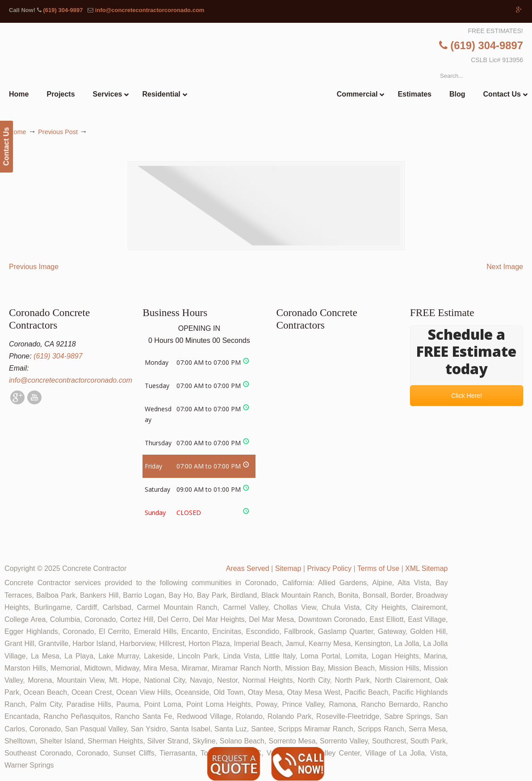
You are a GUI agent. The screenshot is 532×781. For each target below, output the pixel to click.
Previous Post (58, 132)
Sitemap (288, 568)
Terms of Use (378, 568)
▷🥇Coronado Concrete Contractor (285, 75)
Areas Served (248, 568)
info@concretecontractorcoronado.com (150, 10)
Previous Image (34, 267)
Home (17, 132)
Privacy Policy (329, 568)
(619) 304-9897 (63, 10)
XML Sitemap (426, 568)
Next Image (505, 267)
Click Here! (466, 396)
